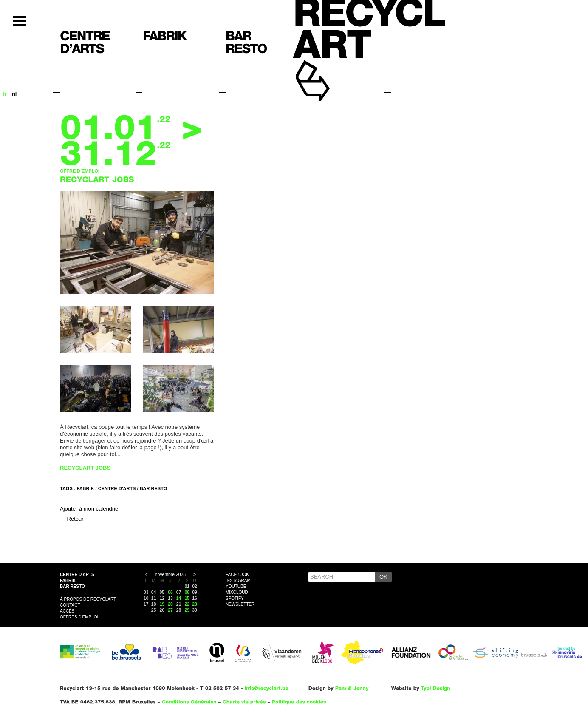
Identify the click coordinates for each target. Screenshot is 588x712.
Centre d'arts (77, 574)
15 (187, 598)
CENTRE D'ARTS (117, 488)
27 (170, 610)
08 (187, 592)
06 (170, 592)
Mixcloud (237, 592)
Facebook (237, 574)
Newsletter (240, 604)
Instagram (238, 580)
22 (187, 604)
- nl (13, 94)
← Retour (72, 519)
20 (170, 604)
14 (179, 598)
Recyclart (332, 67)
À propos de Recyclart (88, 599)
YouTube (236, 586)
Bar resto (72, 586)
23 (195, 604)
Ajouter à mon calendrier (90, 509)
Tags (66, 488)
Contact (70, 605)
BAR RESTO (154, 488)
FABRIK (86, 488)
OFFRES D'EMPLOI (79, 617)
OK (383, 577)
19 (162, 604)
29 (187, 610)
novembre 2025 (170, 574)
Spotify (235, 598)
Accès (67, 611)
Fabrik (68, 580)
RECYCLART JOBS (85, 468)
